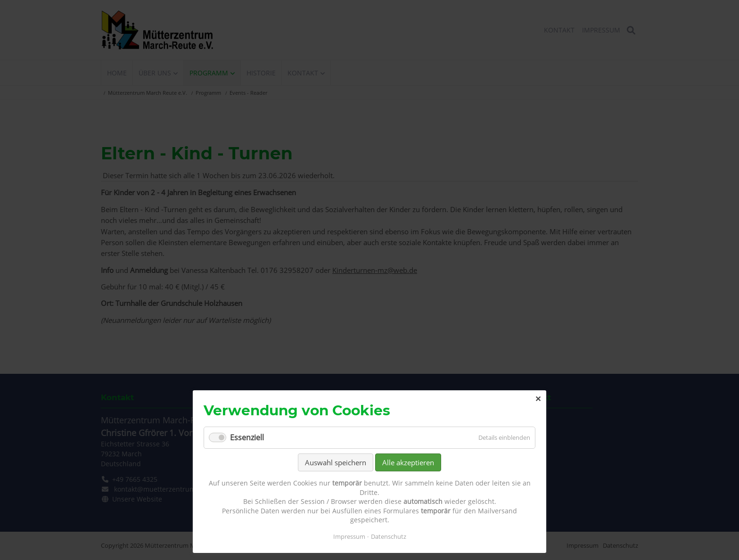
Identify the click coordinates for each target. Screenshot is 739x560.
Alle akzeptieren (408, 462)
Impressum (349, 536)
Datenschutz (389, 536)
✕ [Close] (538, 399)
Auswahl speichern (336, 462)
